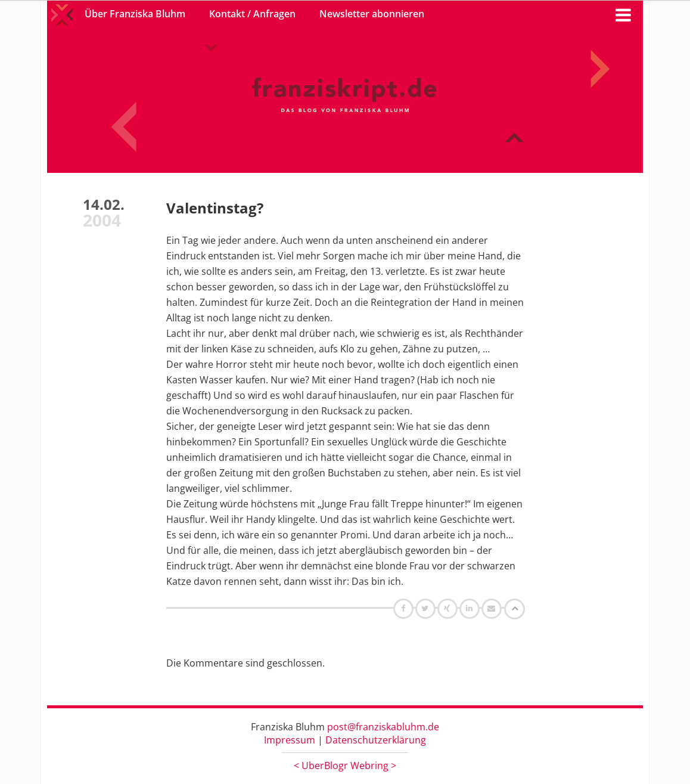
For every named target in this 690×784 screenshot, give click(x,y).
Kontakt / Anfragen (252, 14)
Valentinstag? (215, 208)
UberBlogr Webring (345, 766)
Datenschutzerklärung (376, 740)
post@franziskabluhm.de (383, 727)
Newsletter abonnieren (372, 14)
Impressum (290, 740)
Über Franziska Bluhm (135, 14)
